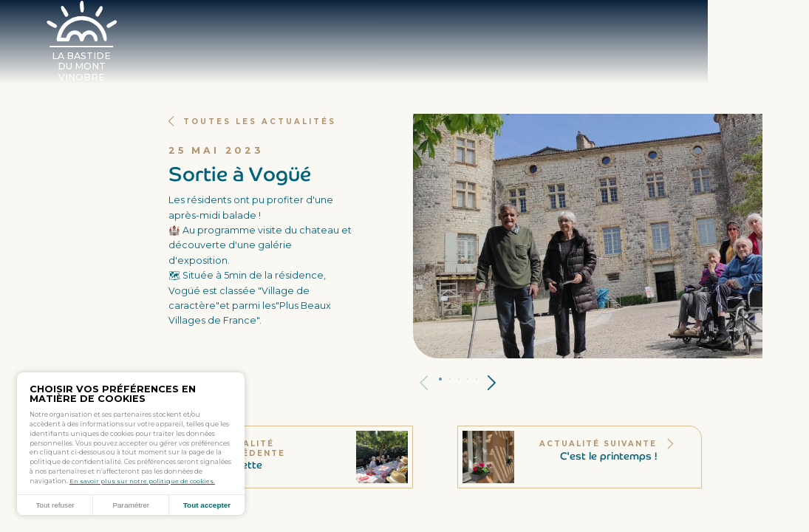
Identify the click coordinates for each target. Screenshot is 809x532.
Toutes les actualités (256, 122)
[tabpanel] (588, 236)
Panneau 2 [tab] (454, 379)
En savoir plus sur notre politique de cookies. (143, 479)
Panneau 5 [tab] (482, 379)
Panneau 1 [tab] (444, 380)
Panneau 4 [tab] (472, 379)
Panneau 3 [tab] (463, 379)
